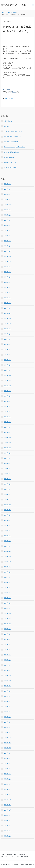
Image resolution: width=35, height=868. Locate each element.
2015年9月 (7, 753)
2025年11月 (8, 205)
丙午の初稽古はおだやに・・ (13, 137)
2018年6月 (7, 582)
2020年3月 (7, 484)
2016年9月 (7, 691)
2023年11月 (8, 256)
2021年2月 (7, 427)
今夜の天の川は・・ (10, 162)
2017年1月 (7, 670)
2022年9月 (7, 329)
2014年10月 (8, 810)
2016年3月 (7, 722)
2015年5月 (7, 774)
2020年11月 (8, 443)
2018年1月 (7, 608)
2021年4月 (7, 417)
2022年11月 (8, 318)
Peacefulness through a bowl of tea (15, 147)
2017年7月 (7, 639)
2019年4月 (7, 541)
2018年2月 (7, 603)
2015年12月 (8, 738)
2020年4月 (7, 479)
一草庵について (5, 857)
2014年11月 (8, 805)
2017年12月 (8, 613)
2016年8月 (7, 696)
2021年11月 (8, 381)
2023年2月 (7, 303)
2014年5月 (7, 836)
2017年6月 (7, 644)
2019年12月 (8, 500)
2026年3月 (7, 189)
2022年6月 (7, 344)
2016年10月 (8, 686)
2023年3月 (7, 298)
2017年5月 (7, 650)
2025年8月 (7, 215)
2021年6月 (7, 406)
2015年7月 (7, 763)
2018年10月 (8, 562)
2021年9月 (7, 391)
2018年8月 (7, 572)
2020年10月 (8, 448)
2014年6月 (7, 831)
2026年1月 (7, 199)
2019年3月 (7, 546)
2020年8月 (7, 458)
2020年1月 (7, 494)
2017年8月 (7, 634)
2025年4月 (7, 236)
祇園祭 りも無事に (10, 157)
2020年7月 (7, 463)
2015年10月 (8, 748)
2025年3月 (7, 241)
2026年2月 (7, 194)
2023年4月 (7, 293)
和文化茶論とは (8, 89)
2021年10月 (8, 386)
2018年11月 (8, 556)
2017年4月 (7, 655)
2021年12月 (8, 375)
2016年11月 (8, 681)
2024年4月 (7, 246)
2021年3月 (7, 422)
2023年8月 (7, 272)
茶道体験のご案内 (12, 855)
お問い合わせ (25, 857)
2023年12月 (8, 251)
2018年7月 (7, 577)
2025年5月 (7, 230)
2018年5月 (7, 588)
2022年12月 (8, 313)
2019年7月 (7, 525)
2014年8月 (7, 820)
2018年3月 (7, 598)
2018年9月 (7, 567)
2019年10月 (8, 510)
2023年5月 (7, 287)
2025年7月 (7, 220)
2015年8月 (7, 758)
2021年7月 (7, 401)
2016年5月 (7, 712)
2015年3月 (7, 784)
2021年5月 (7, 412)
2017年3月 (7, 660)
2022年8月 (7, 334)
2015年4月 (7, 779)
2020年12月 (8, 437)
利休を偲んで (8, 121)
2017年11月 (8, 619)
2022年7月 (7, 339)
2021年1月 (7, 432)
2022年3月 (7, 360)
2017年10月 (8, 624)
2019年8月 (7, 520)
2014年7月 (7, 826)
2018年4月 (7, 593)
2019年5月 (7, 536)
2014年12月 (8, 800)
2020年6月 (7, 469)
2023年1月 (7, 308)
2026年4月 (7, 184)
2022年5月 (7, 349)
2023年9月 (7, 267)
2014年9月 (7, 815)
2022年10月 (8, 324)
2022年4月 (7, 355)
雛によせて (8, 126)
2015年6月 (7, 769)
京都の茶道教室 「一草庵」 (15, 5)
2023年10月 (8, 261)
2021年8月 (7, 396)
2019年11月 (8, 505)
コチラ (14, 92)
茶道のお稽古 (9, 99)
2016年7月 (7, 701)
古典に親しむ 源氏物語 (11, 142)
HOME (3, 855)
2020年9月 (7, 453)
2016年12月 (8, 675)
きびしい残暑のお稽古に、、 (13, 152)
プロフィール (15, 857)
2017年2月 (7, 665)
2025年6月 (7, 225)
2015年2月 (7, 789)
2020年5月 (7, 474)
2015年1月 (7, 794)
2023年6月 (7, 282)
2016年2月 (7, 727)
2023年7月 (7, 277)
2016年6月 (7, 707)
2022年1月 (7, 370)
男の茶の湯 (22, 855)
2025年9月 (7, 210)
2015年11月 (8, 743)
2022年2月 (7, 365)
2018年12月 (8, 551)
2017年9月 (7, 629)
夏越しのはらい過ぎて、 (11, 168)
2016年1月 (7, 732)
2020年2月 (7, 489)
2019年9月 (7, 515)
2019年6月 (7, 531)
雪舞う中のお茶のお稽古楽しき (13, 131)
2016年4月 (7, 717)
